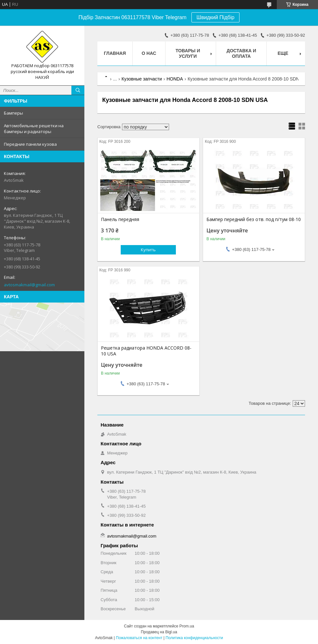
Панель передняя (120, 219)
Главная (115, 53)
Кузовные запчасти (142, 79)
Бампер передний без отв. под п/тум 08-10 (254, 219)
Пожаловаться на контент (139, 638)
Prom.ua (187, 626)
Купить (148, 250)
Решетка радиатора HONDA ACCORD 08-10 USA (146, 351)
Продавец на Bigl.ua (159, 632)
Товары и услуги (188, 53)
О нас (149, 53)
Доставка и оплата (241, 53)
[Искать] (78, 90)
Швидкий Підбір (216, 17)
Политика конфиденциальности (194, 638)
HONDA (175, 79)
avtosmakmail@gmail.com (29, 285)
